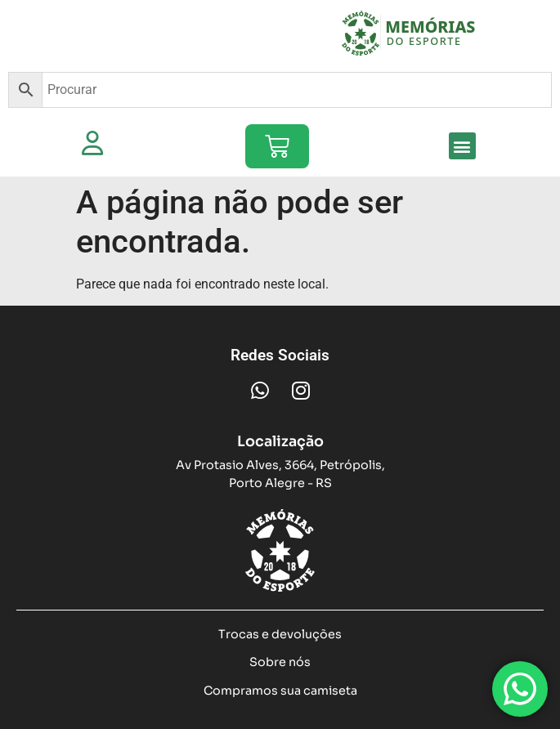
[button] (462, 146)
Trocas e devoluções (280, 634)
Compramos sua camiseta (280, 691)
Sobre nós (280, 662)
